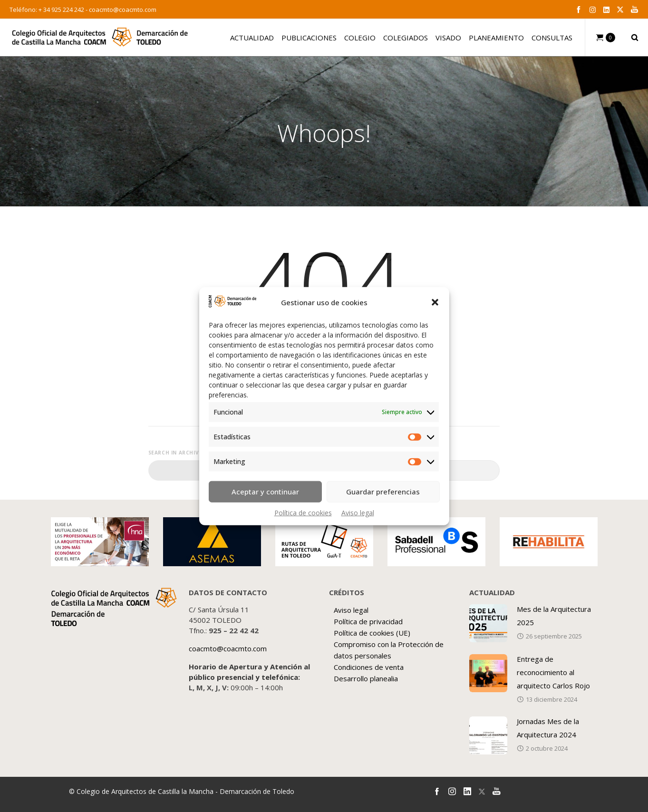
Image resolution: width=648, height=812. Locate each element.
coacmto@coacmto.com (123, 10)
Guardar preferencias (383, 492)
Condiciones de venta (369, 667)
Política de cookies (303, 512)
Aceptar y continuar (265, 492)
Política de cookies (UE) (372, 633)
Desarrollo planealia (366, 678)
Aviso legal (358, 512)
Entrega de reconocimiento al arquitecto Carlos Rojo (553, 672)
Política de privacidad (368, 621)
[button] (435, 302)
